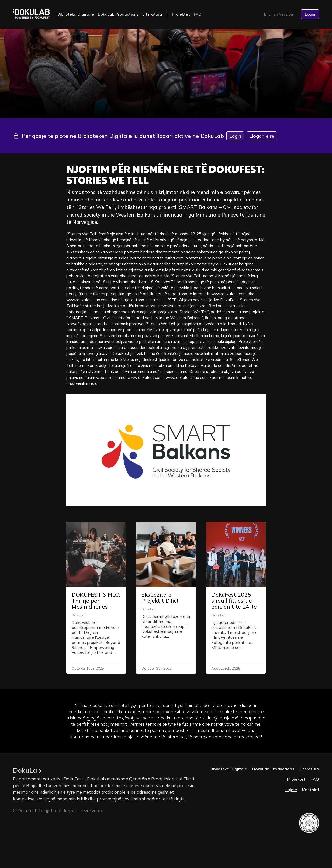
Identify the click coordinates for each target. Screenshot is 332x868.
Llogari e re (262, 136)
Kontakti (311, 790)
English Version (279, 14)
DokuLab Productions (118, 14)
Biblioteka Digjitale (76, 14)
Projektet (181, 14)
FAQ (198, 14)
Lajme (291, 790)
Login (310, 14)
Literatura (152, 14)
